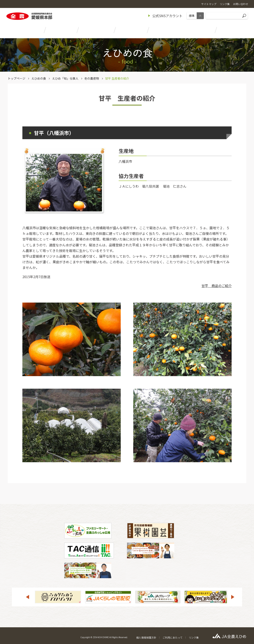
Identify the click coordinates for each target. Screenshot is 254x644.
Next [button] (233, 597)
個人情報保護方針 (146, 637)
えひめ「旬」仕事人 (65, 78)
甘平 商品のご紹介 (217, 286)
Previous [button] (27, 597)
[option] (58, 597)
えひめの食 (39, 78)
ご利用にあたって (173, 637)
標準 (192, 16)
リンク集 (194, 637)
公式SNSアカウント (167, 16)
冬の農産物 (92, 78)
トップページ (17, 78)
